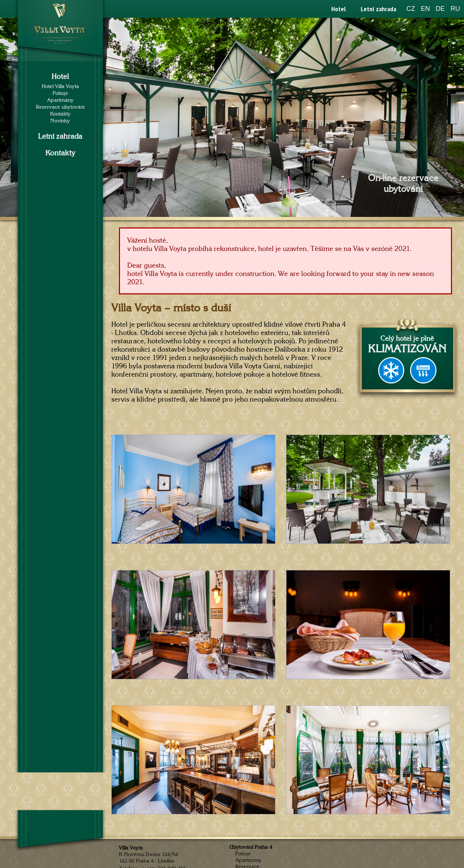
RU (455, 9)
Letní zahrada (378, 9)
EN (425, 9)
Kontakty (60, 114)
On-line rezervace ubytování (403, 184)
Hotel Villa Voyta (60, 86)
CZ (411, 9)
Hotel (339, 9)
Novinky (60, 121)
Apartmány (60, 100)
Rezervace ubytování (60, 107)
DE (440, 9)
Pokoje (60, 93)
